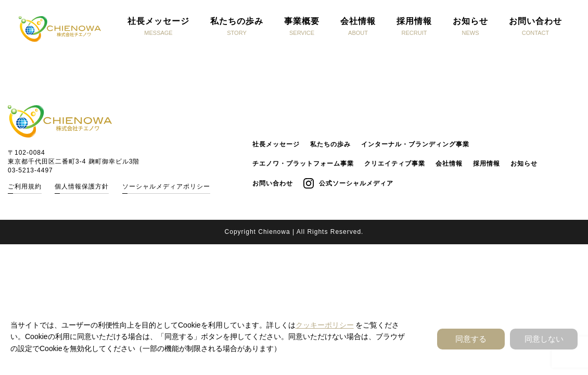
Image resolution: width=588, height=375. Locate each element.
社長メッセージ (276, 144)
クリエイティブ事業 (395, 164)
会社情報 (449, 164)
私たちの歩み (330, 144)
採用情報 (487, 164)
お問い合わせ (273, 183)
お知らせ (524, 164)
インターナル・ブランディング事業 (415, 144)
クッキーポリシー (325, 325)
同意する (471, 339)
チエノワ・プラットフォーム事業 (303, 164)
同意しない (544, 339)
